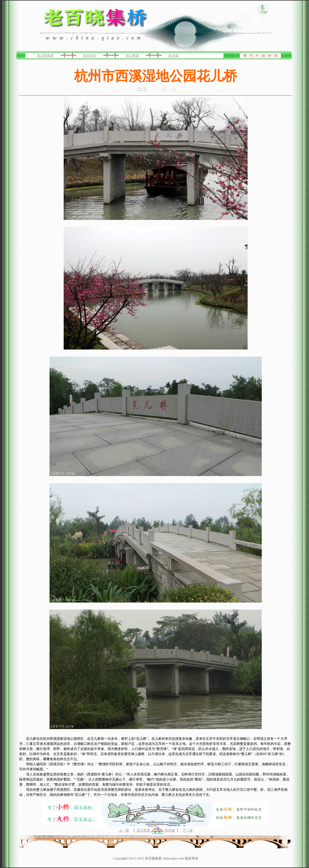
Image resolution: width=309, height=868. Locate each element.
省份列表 (90, 55)
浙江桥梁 (132, 55)
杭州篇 (173, 55)
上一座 (124, 830)
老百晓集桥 (45, 55)
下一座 (188, 830)
